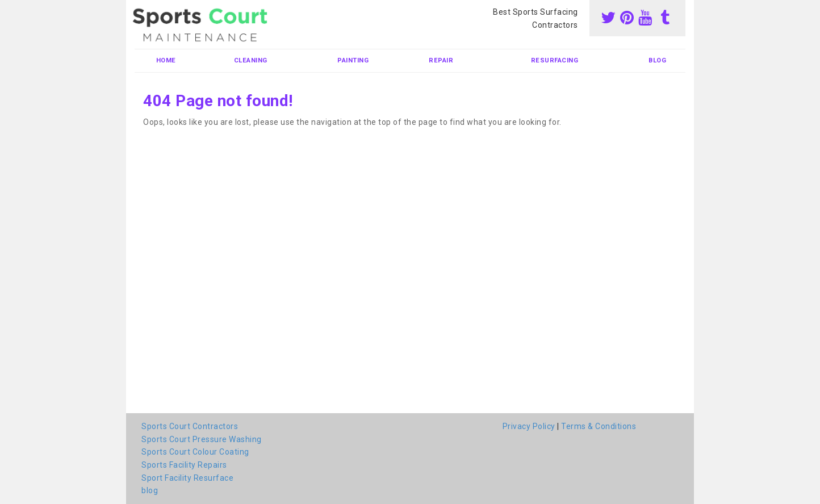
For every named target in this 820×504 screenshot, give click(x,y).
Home (166, 60)
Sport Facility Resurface (187, 478)
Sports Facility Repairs (184, 465)
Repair (441, 60)
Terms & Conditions (599, 426)
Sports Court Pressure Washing (202, 439)
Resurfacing (555, 60)
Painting (353, 60)
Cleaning (251, 60)
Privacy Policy (529, 426)
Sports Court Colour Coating (195, 452)
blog (657, 60)
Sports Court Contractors (190, 426)
